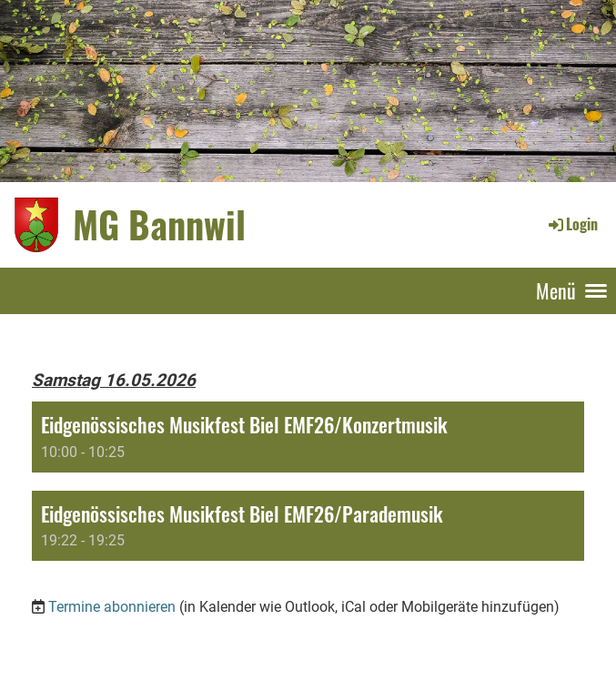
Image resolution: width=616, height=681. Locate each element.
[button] (308, 437)
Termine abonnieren (112, 607)
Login (572, 224)
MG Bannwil (159, 224)
